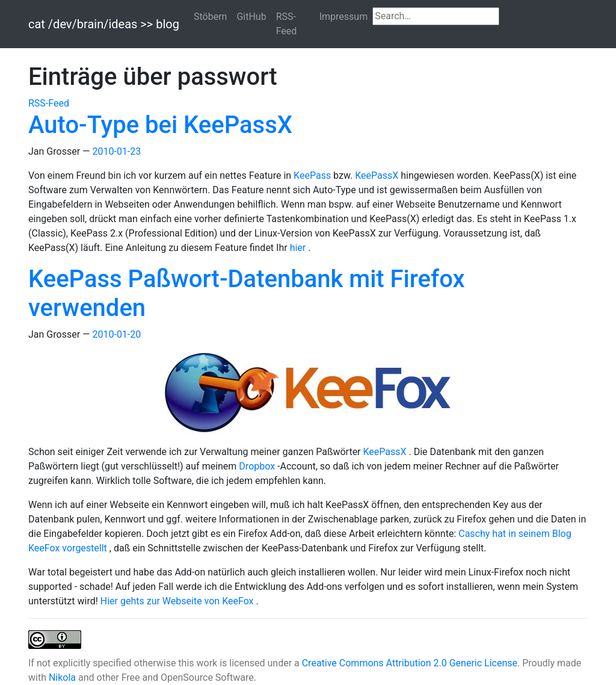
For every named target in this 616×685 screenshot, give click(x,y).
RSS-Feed (287, 24)
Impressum (344, 17)
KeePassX (378, 175)
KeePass (313, 175)
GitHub (251, 17)
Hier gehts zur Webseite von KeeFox (178, 601)
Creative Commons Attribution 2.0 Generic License (410, 663)
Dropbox (258, 466)
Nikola (62, 677)
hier (299, 248)
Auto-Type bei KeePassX (160, 125)
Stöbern (210, 17)
